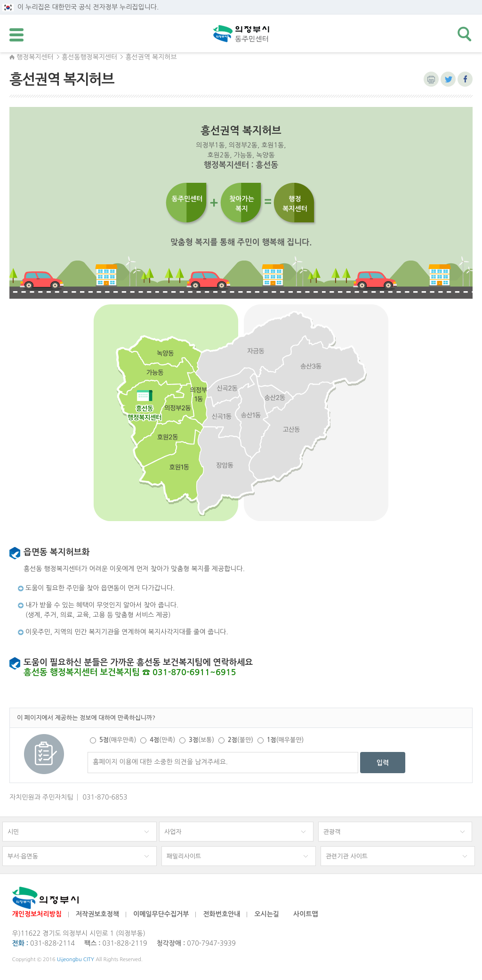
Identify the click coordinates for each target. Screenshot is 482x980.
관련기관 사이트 (347, 856)
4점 (162, 740)
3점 (201, 740)
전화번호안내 (221, 914)
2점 (241, 740)
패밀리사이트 (184, 856)
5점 (118, 740)
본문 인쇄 (431, 79)
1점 (285, 740)
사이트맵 (306, 914)
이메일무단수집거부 (161, 914)
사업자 (173, 832)
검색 (465, 34)
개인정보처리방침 (37, 914)
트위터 (448, 79)
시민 (13, 832)
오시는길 (267, 914)
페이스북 (465, 79)
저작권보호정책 (97, 914)
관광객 (332, 832)
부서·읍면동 (23, 856)
